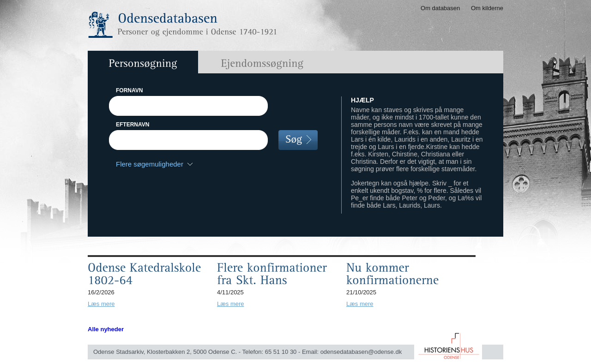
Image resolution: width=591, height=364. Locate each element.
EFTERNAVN (133, 125)
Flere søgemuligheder (150, 164)
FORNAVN (129, 90)
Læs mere (101, 304)
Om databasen (440, 8)
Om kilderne (487, 8)
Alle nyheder (106, 329)
